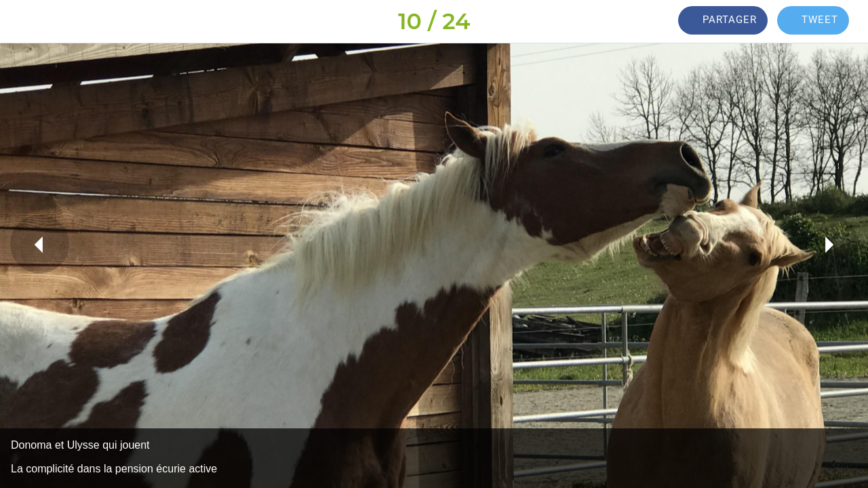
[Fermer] (22, 22)
